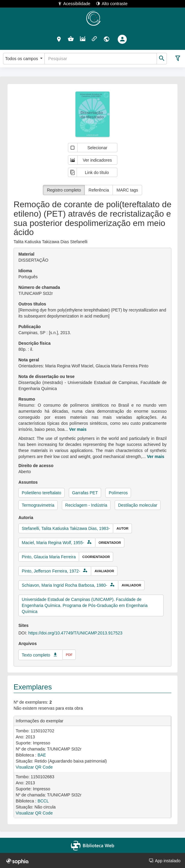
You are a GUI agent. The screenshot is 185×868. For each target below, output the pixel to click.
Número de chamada (39, 287)
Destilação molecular (138, 505)
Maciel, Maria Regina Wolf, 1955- (53, 543)
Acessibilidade (74, 3)
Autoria (26, 518)
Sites (23, 625)
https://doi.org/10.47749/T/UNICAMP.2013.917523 (75, 633)
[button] (59, 39)
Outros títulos (32, 304)
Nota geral (29, 360)
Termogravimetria (38, 505)
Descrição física (35, 343)
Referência (99, 190)
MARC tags (127, 190)
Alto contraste (112, 3)
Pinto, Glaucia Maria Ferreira (49, 557)
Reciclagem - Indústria (86, 505)
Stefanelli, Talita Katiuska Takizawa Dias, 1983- (66, 528)
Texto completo (36, 655)
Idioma (25, 271)
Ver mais (78, 429)
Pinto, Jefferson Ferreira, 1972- (51, 571)
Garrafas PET (85, 493)
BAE (42, 755)
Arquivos (28, 644)
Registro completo (64, 190)
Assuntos (28, 482)
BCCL (43, 801)
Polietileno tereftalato (41, 493)
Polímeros (118, 493)
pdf (69, 655)
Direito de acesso (36, 466)
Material (26, 254)
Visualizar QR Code (34, 767)
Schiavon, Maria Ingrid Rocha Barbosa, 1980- (64, 585)
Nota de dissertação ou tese (46, 376)
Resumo (27, 399)
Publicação (30, 327)
